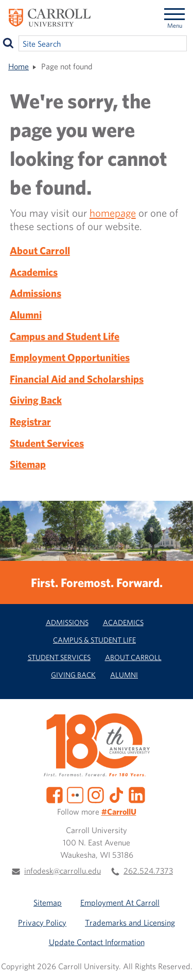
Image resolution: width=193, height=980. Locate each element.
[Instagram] (96, 794)
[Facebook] (55, 794)
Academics (34, 272)
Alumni (26, 315)
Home (19, 66)
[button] (177, 964)
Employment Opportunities (70, 357)
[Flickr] (75, 794)
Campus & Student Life (94, 640)
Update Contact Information (97, 942)
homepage (113, 213)
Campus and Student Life (65, 336)
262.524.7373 (148, 871)
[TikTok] (116, 794)
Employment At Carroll (120, 902)
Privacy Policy (42, 922)
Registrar (30, 421)
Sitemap (28, 464)
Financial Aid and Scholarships (77, 379)
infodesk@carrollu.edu (63, 871)
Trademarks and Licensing (130, 922)
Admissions (36, 293)
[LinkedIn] (137, 794)
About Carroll (40, 250)
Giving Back (36, 400)
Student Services (47, 443)
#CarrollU (119, 812)
